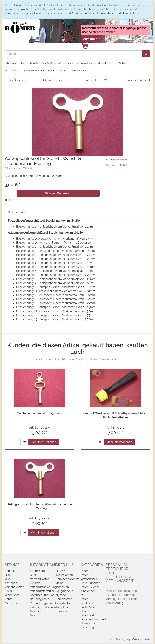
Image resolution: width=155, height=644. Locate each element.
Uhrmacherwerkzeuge (70, 579)
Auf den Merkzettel (117, 160)
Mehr (123, 63)
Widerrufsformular (42, 591)
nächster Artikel (139, 80)
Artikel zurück (53, 80)
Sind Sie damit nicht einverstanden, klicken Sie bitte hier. (109, 13)
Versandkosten (15, 587)
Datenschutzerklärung (45, 595)
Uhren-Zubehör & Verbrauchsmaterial (93, 615)
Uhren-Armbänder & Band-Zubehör (47, 63)
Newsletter (37, 611)
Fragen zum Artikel (116, 165)
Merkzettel (12, 603)
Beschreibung (17, 212)
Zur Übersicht (18, 80)
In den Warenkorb (58, 193)
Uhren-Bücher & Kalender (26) (90, 591)
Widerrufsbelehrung (43, 587)
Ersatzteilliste (64, 603)
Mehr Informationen (43, 442)
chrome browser (104, 32)
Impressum (37, 571)
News (34, 615)
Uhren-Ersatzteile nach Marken (89, 603)
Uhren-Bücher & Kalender (96, 63)
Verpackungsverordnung (46, 603)
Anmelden (91, 39)
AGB (33, 575)
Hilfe (8, 575)
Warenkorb (12, 595)
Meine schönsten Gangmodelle (64, 587)
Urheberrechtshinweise (45, 607)
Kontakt (10, 571)
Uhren (11, 63)
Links (8, 591)
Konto (9, 599)
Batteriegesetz (40, 599)
